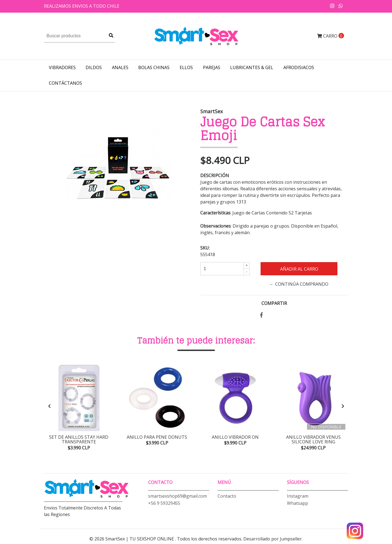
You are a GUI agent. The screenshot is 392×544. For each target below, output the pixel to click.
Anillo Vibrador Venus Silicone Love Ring (313, 440)
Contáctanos (65, 83)
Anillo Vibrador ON (235, 437)
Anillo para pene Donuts (157, 437)
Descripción (215, 175)
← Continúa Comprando (299, 284)
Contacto (227, 498)
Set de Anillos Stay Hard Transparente (79, 440)
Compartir (274, 303)
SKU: (205, 248)
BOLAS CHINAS (154, 67)
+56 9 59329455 (164, 505)
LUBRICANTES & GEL (252, 67)
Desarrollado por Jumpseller (273, 541)
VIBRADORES (62, 67)
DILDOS (94, 67)
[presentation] (49, 407)
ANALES (120, 67)
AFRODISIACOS (299, 67)
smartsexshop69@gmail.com (177, 498)
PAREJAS (212, 67)
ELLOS (186, 67)
